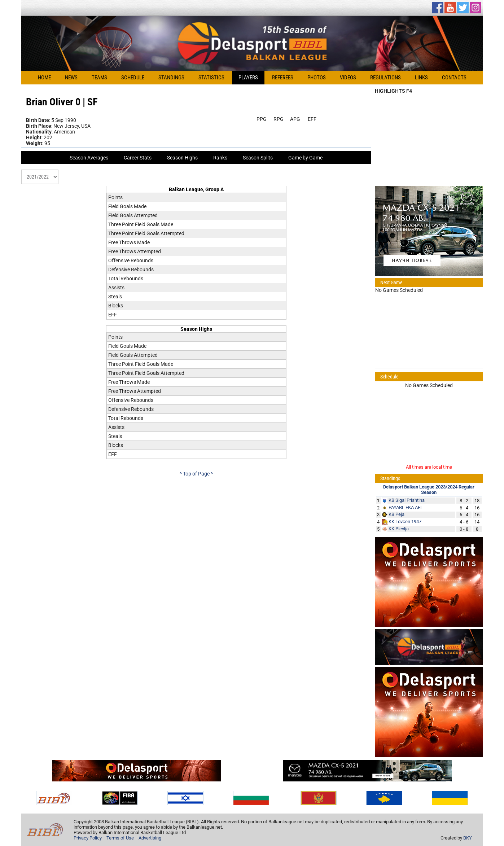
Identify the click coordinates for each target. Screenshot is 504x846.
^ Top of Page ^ (196, 474)
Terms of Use (120, 838)
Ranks (220, 158)
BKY (468, 838)
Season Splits (258, 158)
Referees (283, 78)
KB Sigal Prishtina (407, 500)
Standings (171, 78)
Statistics (211, 78)
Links (421, 78)
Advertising (150, 838)
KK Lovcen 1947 (405, 521)
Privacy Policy (88, 838)
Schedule (133, 78)
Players (248, 78)
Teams (99, 78)
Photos (317, 78)
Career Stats (138, 158)
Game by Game (305, 158)
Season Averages (89, 158)
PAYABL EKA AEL (406, 507)
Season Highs (182, 158)
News (71, 78)
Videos (348, 78)
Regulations (385, 78)
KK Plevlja (399, 529)
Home (44, 78)
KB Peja (396, 514)
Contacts (454, 78)
